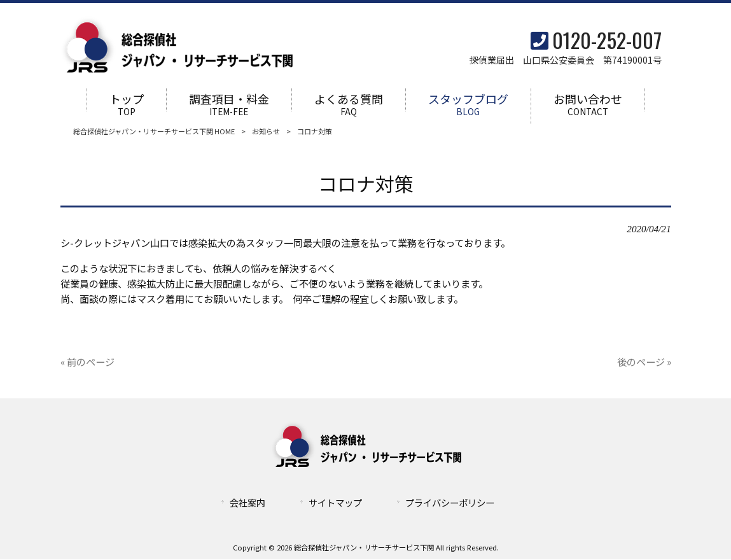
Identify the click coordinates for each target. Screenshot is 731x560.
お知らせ (266, 132)
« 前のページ (87, 362)
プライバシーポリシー (450, 503)
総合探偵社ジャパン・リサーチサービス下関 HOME (154, 132)
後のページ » (644, 362)
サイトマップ (335, 503)
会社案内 (247, 503)
